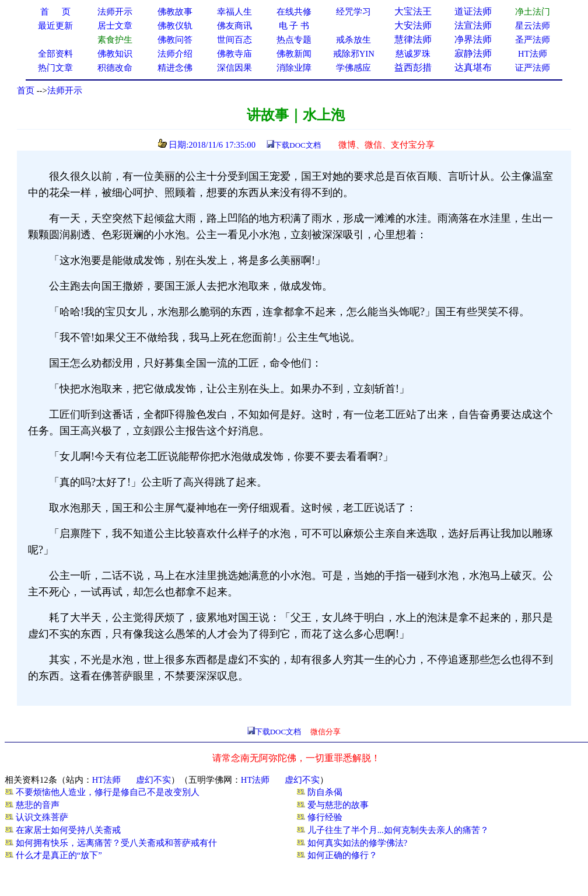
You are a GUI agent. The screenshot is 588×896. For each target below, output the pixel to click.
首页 (26, 90)
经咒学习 (353, 12)
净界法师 (473, 39)
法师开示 (65, 90)
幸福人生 (235, 12)
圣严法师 (533, 40)
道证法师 (473, 11)
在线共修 (294, 12)
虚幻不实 (153, 780)
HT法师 (533, 54)
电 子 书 (294, 26)
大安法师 (413, 25)
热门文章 (55, 68)
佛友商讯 (235, 26)
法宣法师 (473, 25)
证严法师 (533, 68)
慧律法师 (413, 39)
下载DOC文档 (297, 145)
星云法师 (533, 26)
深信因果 (235, 68)
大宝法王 (413, 11)
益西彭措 (413, 67)
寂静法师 (473, 53)
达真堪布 (473, 67)
